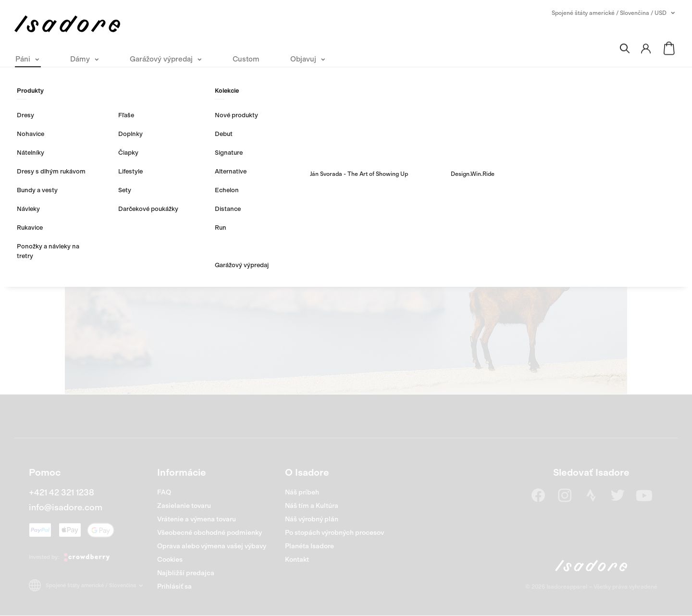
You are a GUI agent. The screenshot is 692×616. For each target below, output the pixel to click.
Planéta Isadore (309, 546)
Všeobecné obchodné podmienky (210, 533)
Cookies (170, 560)
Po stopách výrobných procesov (334, 533)
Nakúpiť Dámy (396, 259)
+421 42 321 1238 (62, 493)
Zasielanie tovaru (184, 506)
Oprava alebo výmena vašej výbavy (212, 546)
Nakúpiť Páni (293, 259)
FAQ (164, 492)
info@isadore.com (66, 507)
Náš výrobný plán (312, 519)
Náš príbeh (302, 492)
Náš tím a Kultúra (312, 506)
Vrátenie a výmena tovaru (197, 519)
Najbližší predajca (186, 573)
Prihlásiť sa (174, 586)
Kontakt (297, 560)
